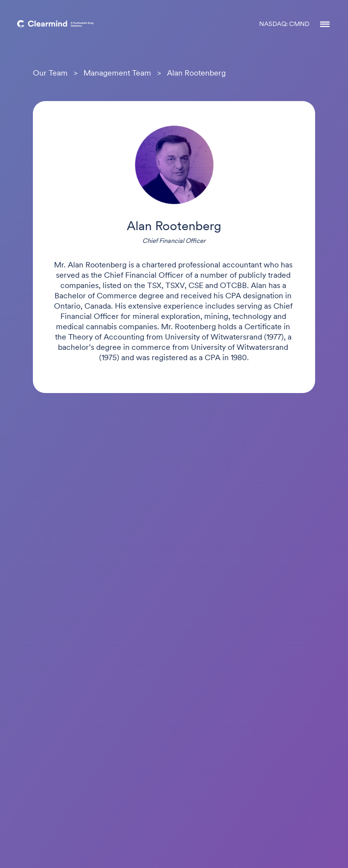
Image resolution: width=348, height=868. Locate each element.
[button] (320, 25)
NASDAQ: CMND (284, 24)
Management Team (117, 74)
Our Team (50, 74)
